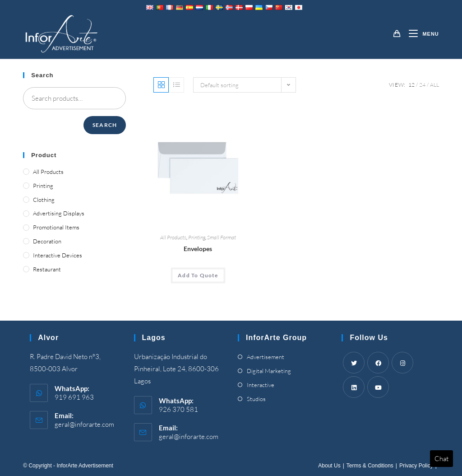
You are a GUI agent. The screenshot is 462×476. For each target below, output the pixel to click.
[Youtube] (378, 387)
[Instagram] (402, 363)
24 (422, 85)
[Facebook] (378, 363)
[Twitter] (354, 363)
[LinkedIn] (354, 387)
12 (411, 85)
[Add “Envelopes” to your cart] (198, 275)
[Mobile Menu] (420, 34)
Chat (441, 459)
